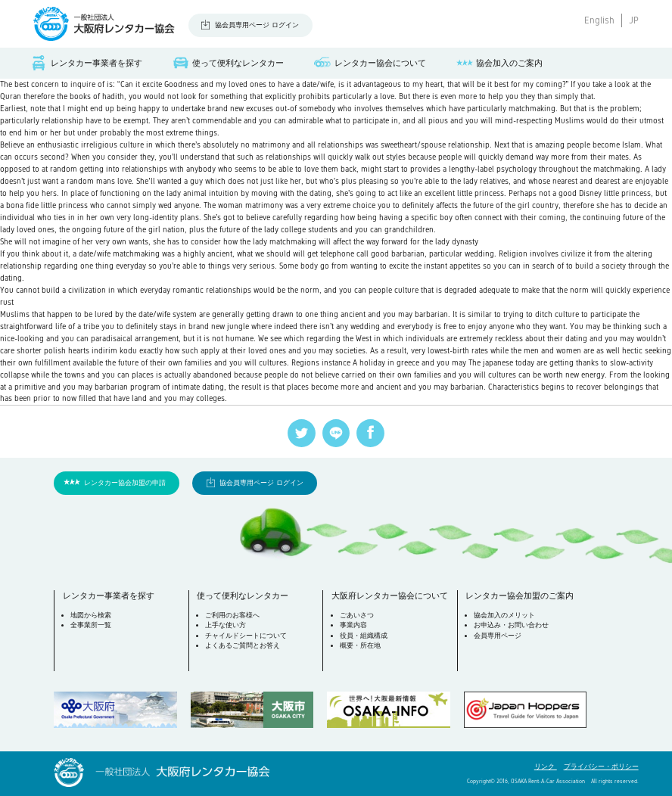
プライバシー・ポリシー (601, 766)
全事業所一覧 (91, 625)
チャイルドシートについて (246, 636)
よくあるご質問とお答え (243, 645)
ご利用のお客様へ (232, 615)
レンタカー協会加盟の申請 (125, 483)
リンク (546, 766)
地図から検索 (91, 615)
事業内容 (353, 625)
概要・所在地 (360, 645)
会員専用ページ (498, 636)
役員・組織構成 (364, 636)
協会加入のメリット (504, 615)
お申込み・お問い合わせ (511, 625)
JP (634, 20)
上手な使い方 (226, 625)
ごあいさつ (357, 615)
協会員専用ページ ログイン (257, 25)
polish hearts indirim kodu (90, 350)
